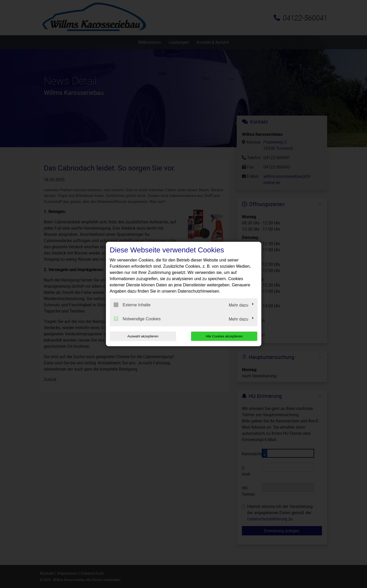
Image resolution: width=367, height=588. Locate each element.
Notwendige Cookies (137, 319)
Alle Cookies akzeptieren (224, 336)
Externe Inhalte (132, 305)
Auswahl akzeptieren (143, 336)
